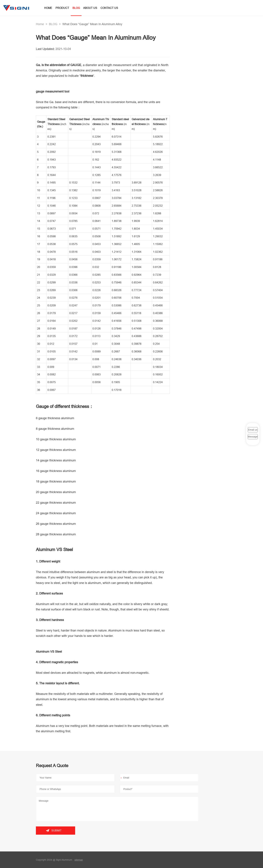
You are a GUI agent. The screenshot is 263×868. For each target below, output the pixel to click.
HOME (48, 8)
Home (40, 24)
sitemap (79, 860)
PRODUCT (63, 8)
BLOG (76, 8)
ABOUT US (90, 8)
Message (253, 437)
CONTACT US (110, 8)
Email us (253, 430)
